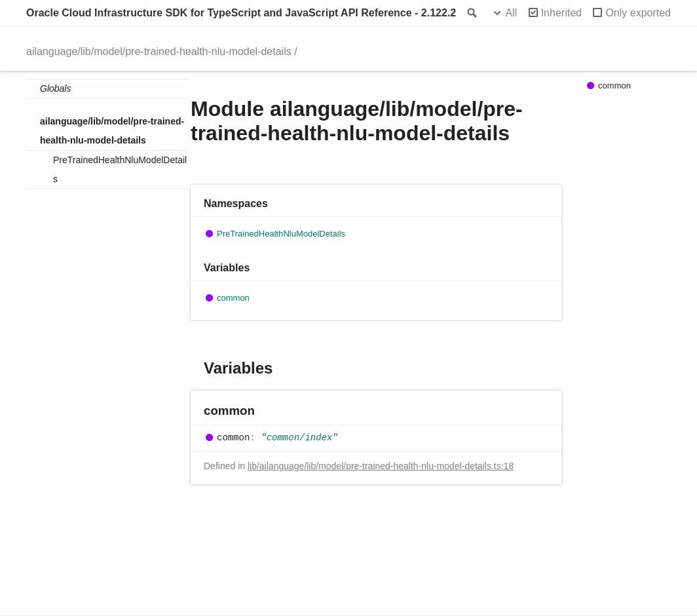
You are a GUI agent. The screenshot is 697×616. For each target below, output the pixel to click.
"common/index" (299, 438)
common (233, 298)
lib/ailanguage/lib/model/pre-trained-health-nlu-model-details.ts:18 (381, 466)
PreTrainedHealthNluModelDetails (120, 169)
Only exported (638, 13)
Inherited (561, 13)
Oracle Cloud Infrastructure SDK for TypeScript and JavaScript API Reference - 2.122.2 (241, 13)
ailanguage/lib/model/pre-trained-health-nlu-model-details (159, 51)
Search (471, 13)
